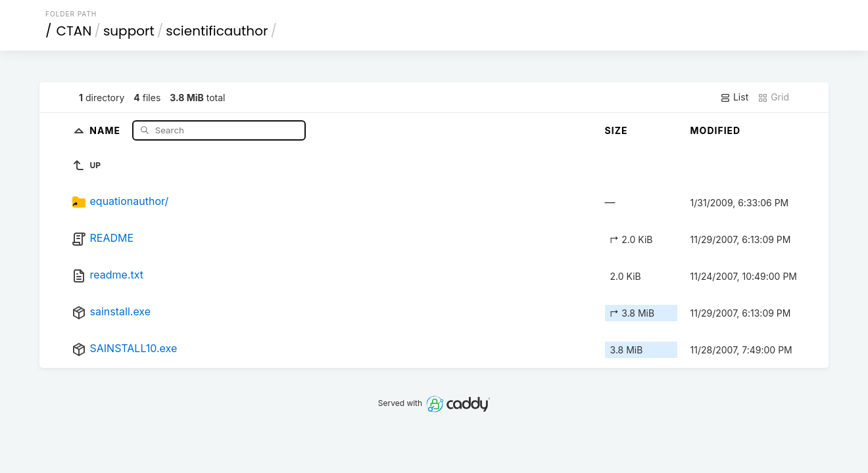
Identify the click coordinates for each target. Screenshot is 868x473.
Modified (716, 130)
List (734, 97)
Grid (773, 97)
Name (106, 130)
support (129, 31)
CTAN (74, 31)
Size (616, 130)
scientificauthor (217, 31)
